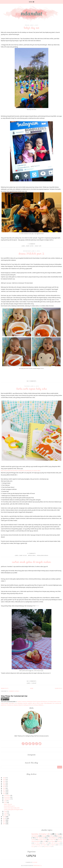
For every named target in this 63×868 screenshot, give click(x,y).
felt (57, 834)
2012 (4, 820)
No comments (32, 381)
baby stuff (45, 843)
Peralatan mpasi (43, 556)
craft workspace (55, 843)
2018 (4, 788)
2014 (4, 817)
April (6, 813)
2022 (4, 781)
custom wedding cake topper (39, 845)
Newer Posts (5, 688)
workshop (35, 836)
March (6, 815)
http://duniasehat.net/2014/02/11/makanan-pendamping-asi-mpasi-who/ (21, 471)
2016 (4, 792)
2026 (4, 778)
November (7, 797)
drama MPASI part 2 (31, 254)
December (7, 795)
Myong (33, 846)
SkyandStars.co (37, 866)
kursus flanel (51, 841)
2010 (4, 824)
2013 (4, 818)
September (7, 799)
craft (44, 841)
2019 (4, 787)
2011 (4, 822)
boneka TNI (52, 840)
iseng (44, 836)
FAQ (59, 845)
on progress (52, 845)
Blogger (35, 862)
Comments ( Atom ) (14, 691)
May (6, 811)
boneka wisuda (42, 840)
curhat (34, 683)
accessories (40, 846)
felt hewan (40, 838)
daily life (38, 246)
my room (37, 843)
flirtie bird (60, 841)
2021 (4, 783)
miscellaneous (53, 838)
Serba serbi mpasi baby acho (32, 389)
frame (33, 840)
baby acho (30, 246)
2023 (4, 779)
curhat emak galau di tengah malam (31, 562)
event (52, 836)
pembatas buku (48, 846)
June (6, 802)
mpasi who (32, 556)
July (5, 801)
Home (32, 688)
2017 (4, 790)
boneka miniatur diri (41, 834)
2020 (4, 785)
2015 (4, 794)
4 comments (31, 553)
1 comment (31, 244)
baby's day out (32, 28)
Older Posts (58, 688)
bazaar (60, 836)
